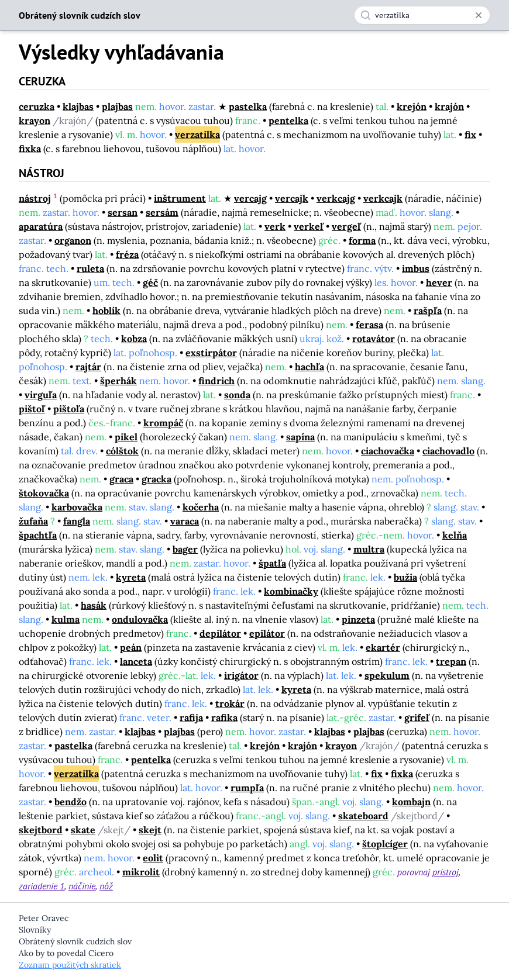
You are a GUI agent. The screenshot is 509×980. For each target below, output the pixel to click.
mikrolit (141, 872)
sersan (123, 212)
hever (439, 282)
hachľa (309, 367)
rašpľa (428, 310)
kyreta (131, 577)
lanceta (136, 661)
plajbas (117, 106)
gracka (157, 479)
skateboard (363, 816)
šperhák (118, 381)
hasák (94, 605)
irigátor (241, 675)
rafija (191, 717)
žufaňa (33, 521)
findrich (216, 381)
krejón (412, 106)
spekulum (387, 675)
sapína (300, 437)
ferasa (369, 325)
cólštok (122, 451)
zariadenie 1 (42, 886)
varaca (185, 521)
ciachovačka (388, 451)
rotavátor (374, 339)
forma (362, 240)
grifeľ (417, 717)
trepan (451, 661)
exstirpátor (211, 353)
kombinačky (291, 591)
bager (185, 549)
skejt (150, 830)
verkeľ (309, 226)
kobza (134, 339)
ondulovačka (140, 619)
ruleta (90, 268)
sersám (162, 212)
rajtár (88, 367)
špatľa (272, 563)
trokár (230, 703)
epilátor (267, 633)
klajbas (78, 106)
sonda (237, 395)
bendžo (70, 802)
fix (470, 134)
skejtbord (41, 830)
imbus (416, 268)
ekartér (383, 647)
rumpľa (247, 788)
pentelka (288, 120)
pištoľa (69, 409)
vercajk (292, 198)
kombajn (411, 802)
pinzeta (358, 619)
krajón (449, 106)
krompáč (163, 423)
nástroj (35, 198)
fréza (127, 254)
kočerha (201, 507)
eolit (153, 858)
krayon (35, 120)
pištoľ (32, 409)
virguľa (41, 395)
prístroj (446, 872)
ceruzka (37, 106)
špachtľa (38, 535)
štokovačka (44, 493)
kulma (66, 619)
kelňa (455, 535)
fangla (77, 521)
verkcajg (336, 198)
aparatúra (41, 226)
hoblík (106, 310)
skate (83, 830)
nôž (106, 886)
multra (369, 549)
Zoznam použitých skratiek (70, 965)
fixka (30, 149)
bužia (405, 577)
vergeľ (346, 226)
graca (121, 479)
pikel (126, 437)
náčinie (82, 886)
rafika (224, 717)
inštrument (180, 198)
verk (275, 226)
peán (131, 647)
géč (150, 282)
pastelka (248, 106)
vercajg (250, 198)
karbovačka (77, 507)
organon (73, 240)
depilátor (220, 633)
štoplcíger (385, 844)
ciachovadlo (448, 451)
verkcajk (383, 198)
